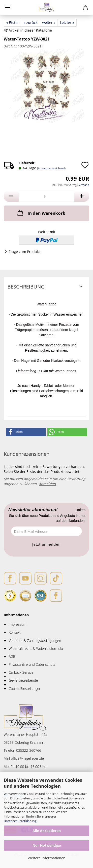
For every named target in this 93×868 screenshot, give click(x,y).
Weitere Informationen (47, 858)
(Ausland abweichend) (51, 168)
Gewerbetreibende (23, 680)
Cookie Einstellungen (25, 688)
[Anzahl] (46, 196)
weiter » (49, 22)
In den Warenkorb (41, 213)
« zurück (31, 22)
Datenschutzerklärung (20, 821)
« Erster (13, 22)
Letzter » (67, 22)
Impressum (17, 624)
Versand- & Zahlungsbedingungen (35, 641)
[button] (11, 196)
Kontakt (15, 632)
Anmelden (47, 484)
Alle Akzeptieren (47, 831)
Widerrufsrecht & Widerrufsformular (36, 648)
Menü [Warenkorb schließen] (7, 7)
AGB (12, 656)
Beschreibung (26, 287)
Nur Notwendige (47, 845)
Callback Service (21, 672)
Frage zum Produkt (24, 252)
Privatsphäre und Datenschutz (32, 664)
